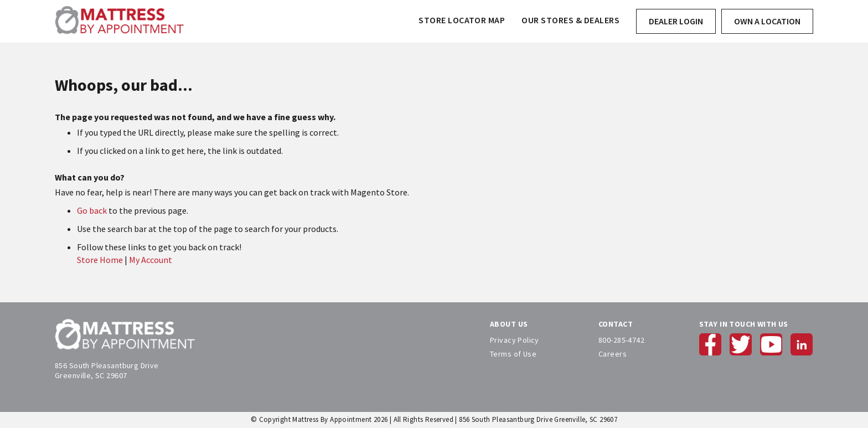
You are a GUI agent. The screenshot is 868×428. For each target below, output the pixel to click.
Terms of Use (513, 354)
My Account (151, 260)
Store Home (100, 260)
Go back (92, 210)
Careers (613, 354)
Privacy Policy (515, 340)
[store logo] (119, 21)
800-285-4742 (621, 340)
